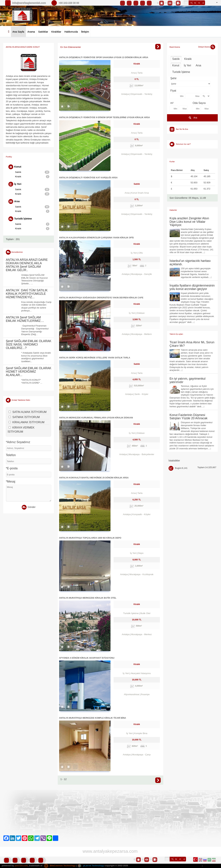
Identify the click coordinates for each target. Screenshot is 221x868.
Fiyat (173, 91)
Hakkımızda (71, 32)
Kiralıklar (56, 32)
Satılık (32, 172)
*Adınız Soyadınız (18, 442)
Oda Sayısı (199, 103)
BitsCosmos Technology (60, 866)
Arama (31, 32)
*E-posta (12, 468)
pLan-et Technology (91, 866)
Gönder (29, 507)
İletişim (85, 32)
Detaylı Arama (207, 47)
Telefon (11, 455)
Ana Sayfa (18, 32)
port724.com (21, 866)
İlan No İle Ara (182, 129)
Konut (15, 167)
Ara (192, 118)
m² (172, 103)
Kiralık (32, 177)
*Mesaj (11, 481)
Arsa (14, 201)
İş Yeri (15, 184)
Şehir (174, 78)
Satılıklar (43, 32)
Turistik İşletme (20, 219)
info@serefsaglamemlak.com (29, 3)
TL (192, 3)
